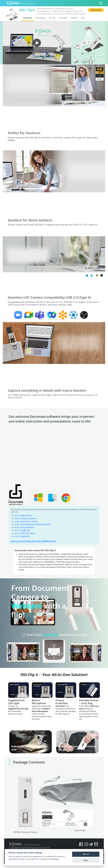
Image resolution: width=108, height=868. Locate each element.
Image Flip (22, 530)
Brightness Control (26, 521)
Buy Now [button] (97, 10)
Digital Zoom (23, 516)
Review (74, 18)
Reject (86, 860)
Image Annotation (26, 518)
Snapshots (22, 536)
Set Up (52, 18)
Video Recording (25, 533)
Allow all (86, 854)
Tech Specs (41, 18)
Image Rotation (25, 527)
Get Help (63, 18)
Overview (28, 18)
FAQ (83, 18)
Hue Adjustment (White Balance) (32, 524)
